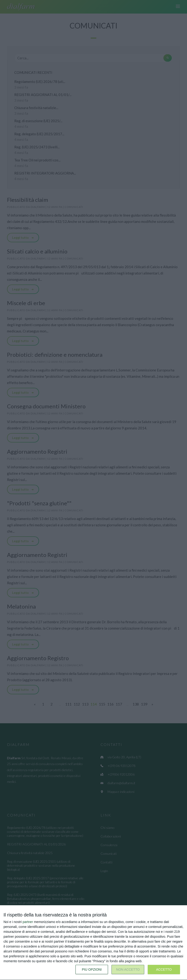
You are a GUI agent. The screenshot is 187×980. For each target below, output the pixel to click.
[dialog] (93, 943)
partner (28, 922)
